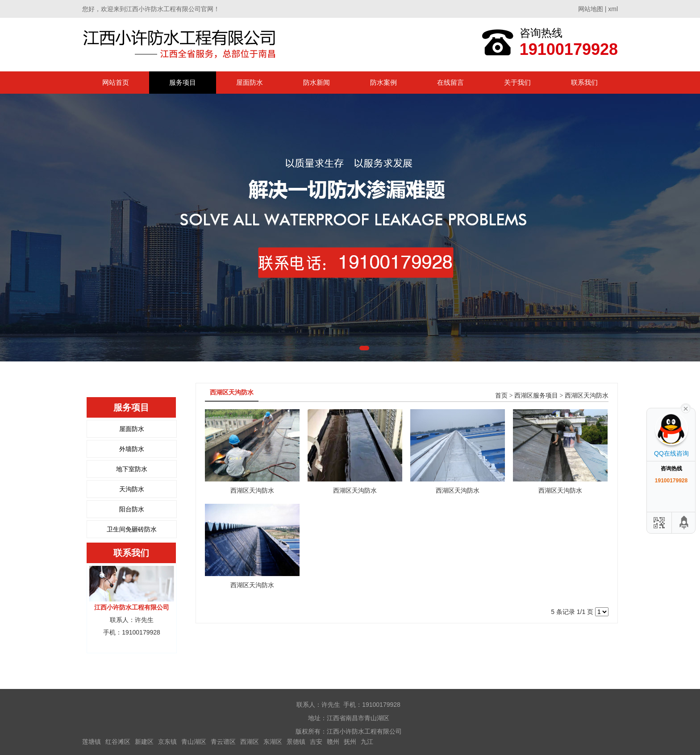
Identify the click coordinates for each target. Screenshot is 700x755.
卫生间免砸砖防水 (132, 529)
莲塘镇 (92, 742)
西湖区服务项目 (536, 396)
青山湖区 (194, 742)
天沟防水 (132, 489)
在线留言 (450, 82)
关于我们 (517, 82)
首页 (501, 396)
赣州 (333, 742)
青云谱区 (223, 742)
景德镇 (296, 742)
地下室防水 (132, 469)
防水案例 (383, 82)
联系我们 (584, 82)
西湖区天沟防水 (587, 396)
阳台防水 (132, 509)
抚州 (350, 742)
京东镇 (167, 742)
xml (613, 9)
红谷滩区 (118, 742)
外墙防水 (132, 449)
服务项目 (183, 82)
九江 (367, 742)
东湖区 (273, 742)
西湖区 (250, 742)
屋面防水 (250, 82)
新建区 (144, 742)
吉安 (316, 742)
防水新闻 (317, 82)
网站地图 (591, 9)
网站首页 (116, 82)
